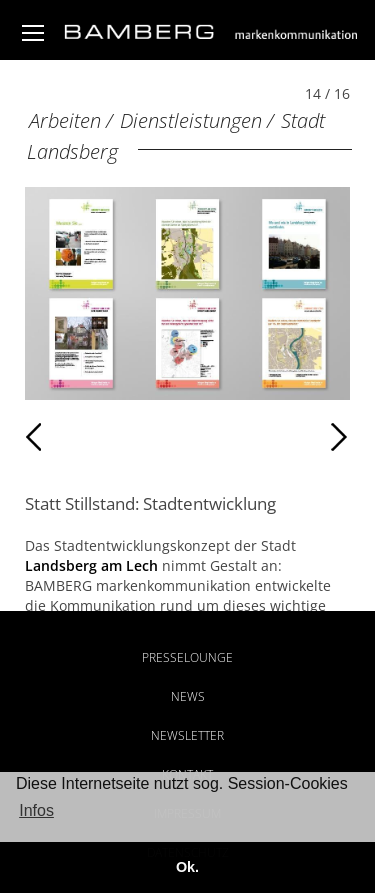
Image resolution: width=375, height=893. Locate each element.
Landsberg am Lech (91, 565)
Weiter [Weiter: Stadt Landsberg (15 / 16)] (268, 437)
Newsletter (187, 735)
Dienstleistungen (191, 120)
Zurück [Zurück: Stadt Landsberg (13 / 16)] (68, 437)
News (188, 696)
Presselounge (187, 657)
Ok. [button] (187, 867)
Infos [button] (36, 810)
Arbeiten (65, 120)
